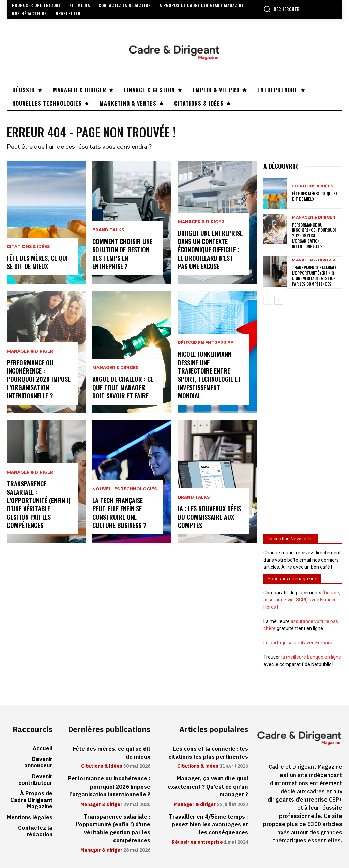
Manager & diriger (30, 353)
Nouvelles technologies (125, 490)
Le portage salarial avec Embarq (298, 642)
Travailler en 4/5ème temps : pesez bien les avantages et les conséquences (209, 822)
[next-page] (279, 300)
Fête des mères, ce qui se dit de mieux (37, 262)
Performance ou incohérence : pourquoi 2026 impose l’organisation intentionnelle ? (38, 380)
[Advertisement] (303, 415)
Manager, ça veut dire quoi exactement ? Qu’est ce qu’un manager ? (209, 785)
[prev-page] (268, 300)
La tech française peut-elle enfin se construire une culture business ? (119, 513)
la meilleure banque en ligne (311, 657)
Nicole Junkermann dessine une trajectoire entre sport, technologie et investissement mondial (209, 376)
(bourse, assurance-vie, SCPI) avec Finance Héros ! (302, 599)
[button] (282, 9)
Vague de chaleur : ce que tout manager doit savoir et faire (123, 388)
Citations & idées (28, 247)
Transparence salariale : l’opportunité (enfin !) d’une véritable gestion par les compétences (38, 505)
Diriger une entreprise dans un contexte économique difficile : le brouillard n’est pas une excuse (210, 250)
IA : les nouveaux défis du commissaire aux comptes (209, 517)
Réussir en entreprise (206, 345)
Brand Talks (108, 231)
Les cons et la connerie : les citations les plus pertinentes (209, 752)
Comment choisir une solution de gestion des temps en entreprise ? (122, 254)
